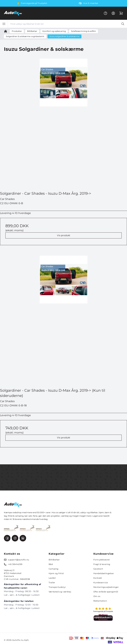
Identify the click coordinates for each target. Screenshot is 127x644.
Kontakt (98, 578)
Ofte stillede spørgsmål (106, 592)
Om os (97, 596)
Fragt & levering (102, 564)
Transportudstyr (57, 587)
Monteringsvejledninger (106, 587)
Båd (51, 564)
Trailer (52, 583)
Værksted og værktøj (60, 592)
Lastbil (52, 578)
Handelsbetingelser (104, 573)
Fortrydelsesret (102, 560)
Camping (54, 569)
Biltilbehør (54, 560)
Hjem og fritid (56, 573)
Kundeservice (101, 583)
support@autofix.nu (19, 560)
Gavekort (98, 569)
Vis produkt (64, 235)
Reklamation (100, 601)
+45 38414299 (15, 564)
